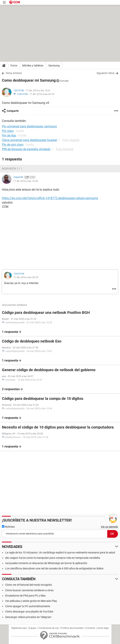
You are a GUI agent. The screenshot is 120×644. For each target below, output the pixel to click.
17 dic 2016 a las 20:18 (42, 94)
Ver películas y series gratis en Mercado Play (31, 601)
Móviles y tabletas (33, 66)
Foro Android (65, 149)
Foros (14, 66)
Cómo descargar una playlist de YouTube (29, 612)
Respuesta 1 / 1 (12, 169)
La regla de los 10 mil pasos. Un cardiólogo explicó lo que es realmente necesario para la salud (60, 552)
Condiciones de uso (49, 628)
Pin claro (8, 131)
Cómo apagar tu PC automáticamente (28, 606)
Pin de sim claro (13, 145)
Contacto (90, 628)
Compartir (13, 111)
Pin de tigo (9, 135)
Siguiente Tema (106, 73)
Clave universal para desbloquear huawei (29, 140)
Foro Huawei (71, 140)
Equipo (33, 628)
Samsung (54, 66)
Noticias (8, 527)
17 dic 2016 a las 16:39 (26, 181)
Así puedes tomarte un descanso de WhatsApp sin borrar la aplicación (46, 563)
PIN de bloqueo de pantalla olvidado (26, 149)
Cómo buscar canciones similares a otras (29, 590)
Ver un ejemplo (109, 527)
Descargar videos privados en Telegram (28, 617)
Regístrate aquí (19, 628)
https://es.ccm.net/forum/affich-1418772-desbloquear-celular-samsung (50, 198)
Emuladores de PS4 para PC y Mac (25, 596)
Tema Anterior (14, 73)
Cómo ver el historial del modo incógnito (29, 585)
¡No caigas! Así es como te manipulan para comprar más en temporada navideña (53, 558)
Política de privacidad (72, 628)
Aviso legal (103, 628)
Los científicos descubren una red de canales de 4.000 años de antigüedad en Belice (54, 568)
